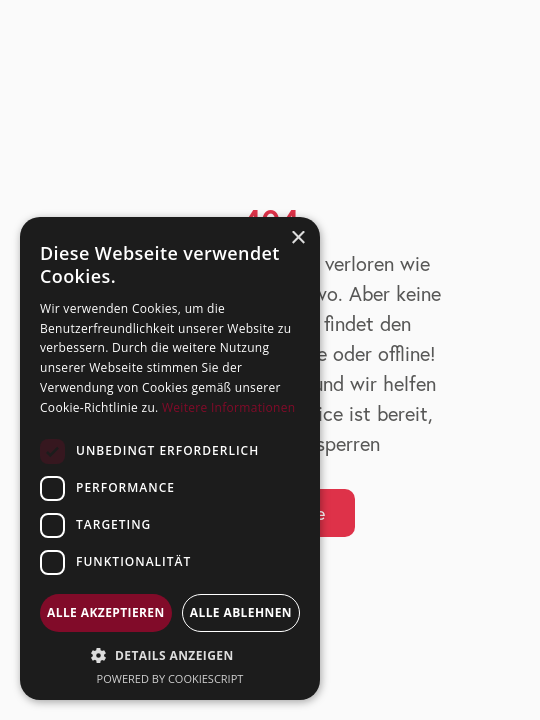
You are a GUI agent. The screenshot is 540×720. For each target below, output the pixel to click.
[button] (170, 655)
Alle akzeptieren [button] (106, 612)
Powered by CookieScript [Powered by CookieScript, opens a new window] (170, 678)
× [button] (297, 238)
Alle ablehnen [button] (241, 612)
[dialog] (170, 458)
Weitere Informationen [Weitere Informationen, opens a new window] (229, 407)
